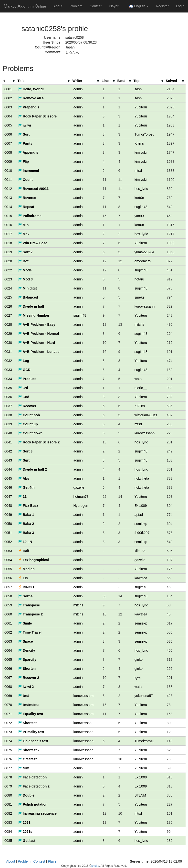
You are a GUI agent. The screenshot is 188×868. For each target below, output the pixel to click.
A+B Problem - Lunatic (39, 352)
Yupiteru (141, 107)
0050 (8, 524)
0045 (8, 478)
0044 (8, 469)
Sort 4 (25, 596)
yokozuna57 (144, 696)
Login (180, 6)
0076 (8, 759)
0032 (8, 361)
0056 (8, 578)
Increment (29, 171)
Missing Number (34, 315)
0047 (8, 497)
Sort (24, 134)
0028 (8, 324)
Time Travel (30, 632)
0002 (8, 98)
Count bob (29, 415)
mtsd (138, 171)
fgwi (138, 678)
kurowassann (145, 306)
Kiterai (139, 143)
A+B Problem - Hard (37, 343)
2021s (25, 832)
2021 (24, 822)
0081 (8, 804)
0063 (8, 641)
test (24, 696)
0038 (8, 415)
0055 (8, 569)
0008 (8, 152)
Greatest (27, 759)
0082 (8, 813)
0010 (8, 171)
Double (26, 795)
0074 (8, 741)
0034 (8, 379)
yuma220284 (144, 252)
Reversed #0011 (33, 189)
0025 (8, 297)
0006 (8, 134)
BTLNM (140, 795)
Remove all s (31, 98)
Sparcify (27, 660)
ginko (139, 660)
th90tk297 (142, 533)
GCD (24, 370)
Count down (30, 433)
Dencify (27, 650)
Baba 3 (26, 533)
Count (25, 180)
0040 (8, 433)
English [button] (139, 6)
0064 (8, 650)
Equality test (31, 714)
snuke (95, 866)
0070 (8, 705)
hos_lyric (141, 189)
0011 (8, 180)
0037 (8, 406)
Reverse (27, 198)
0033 (8, 370)
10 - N (25, 542)
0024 (8, 288)
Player (114, 6)
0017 (8, 234)
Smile (25, 623)
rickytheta (142, 478)
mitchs (139, 324)
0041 (8, 442)
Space (26, 641)
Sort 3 (25, 451)
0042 (8, 451)
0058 (8, 596)
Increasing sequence (37, 813)
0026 (8, 306)
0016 (8, 225)
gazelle (79, 487)
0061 (8, 623)
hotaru (139, 279)
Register (162, 6)
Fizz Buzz (28, 506)
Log (24, 361)
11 (22, 497)
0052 (8, 542)
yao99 (139, 216)
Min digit (27, 288)
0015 (8, 216)
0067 (8, 678)
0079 (8, 786)
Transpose (29, 605)
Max (24, 234)
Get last (27, 841)
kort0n (139, 198)
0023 (8, 279)
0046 (8, 487)
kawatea (141, 578)
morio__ (141, 388)
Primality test (31, 732)
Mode (25, 270)
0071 (8, 714)
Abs (24, 478)
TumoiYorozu (144, 134)
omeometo (143, 261)
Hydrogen (81, 506)
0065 (8, 660)
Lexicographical (33, 560)
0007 (8, 143)
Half (24, 551)
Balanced (28, 297)
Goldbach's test (33, 741)
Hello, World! (31, 89)
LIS (23, 578)
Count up (28, 424)
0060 (8, 614)
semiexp (141, 524)
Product (27, 379)
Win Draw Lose (33, 243)
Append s (28, 152)
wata (138, 379)
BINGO (26, 587)
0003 (8, 107)
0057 (8, 587)
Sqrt (24, 460)
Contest (95, 6)
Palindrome (30, 216)
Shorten (27, 669)
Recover (27, 406)
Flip (24, 162)
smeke (140, 297)
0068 (8, 687)
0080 (8, 795)
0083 (8, 822)
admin (78, 89)
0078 (8, 777)
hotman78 (81, 497)
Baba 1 (26, 515)
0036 (8, 397)
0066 (8, 669)
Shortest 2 (29, 750)
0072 (8, 723)
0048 (8, 506)
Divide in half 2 (33, 469)
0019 (8, 252)
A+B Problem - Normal (39, 334)
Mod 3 (25, 279)
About (58, 6)
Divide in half (31, 306)
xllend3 (140, 551)
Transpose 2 (31, 614)
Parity (25, 143)
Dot (23, 261)
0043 (8, 460)
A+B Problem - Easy (37, 324)
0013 (8, 198)
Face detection (32, 777)
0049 (8, 515)
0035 (8, 388)
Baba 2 (26, 524)
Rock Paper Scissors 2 (39, 442)
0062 (8, 632)
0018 (8, 243)
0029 (8, 334)
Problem (76, 6)
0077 (8, 768)
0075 (8, 750)
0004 (8, 116)
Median (26, 569)
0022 (8, 270)
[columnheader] (9, 81)
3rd (23, 388)
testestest (28, 705)
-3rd (24, 397)
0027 (8, 315)
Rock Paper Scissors (37, 116)
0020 (8, 261)
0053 (8, 551)
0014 (8, 207)
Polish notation (33, 804)
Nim (24, 768)
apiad (139, 515)
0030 (8, 343)
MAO (25, 6)
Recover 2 (29, 678)
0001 (8, 89)
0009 (8, 162)
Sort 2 (25, 252)
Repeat (26, 207)
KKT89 (140, 406)
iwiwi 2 (26, 687)
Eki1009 (141, 506)
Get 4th (26, 487)
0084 (8, 832)
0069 (8, 696)
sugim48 (141, 207)
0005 (8, 125)
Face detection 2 (34, 786)
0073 (8, 732)
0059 (8, 605)
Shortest (27, 723)
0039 (8, 424)
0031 (8, 352)
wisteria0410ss (146, 415)
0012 (8, 189)
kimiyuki (141, 152)
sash (138, 89)
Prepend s (29, 107)
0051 (8, 533)
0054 (8, 560)
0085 (8, 841)
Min (23, 225)
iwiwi (25, 125)
